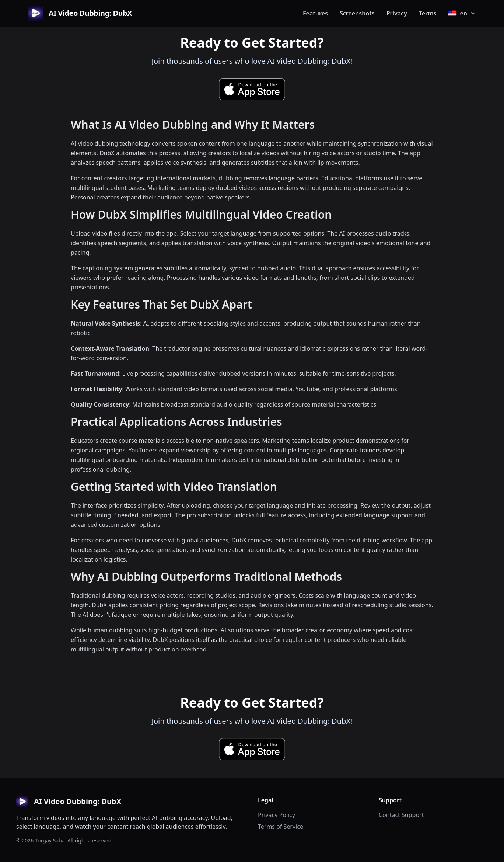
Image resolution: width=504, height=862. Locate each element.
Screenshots (357, 13)
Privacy (397, 13)
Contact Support (401, 815)
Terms (428, 13)
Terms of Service (281, 827)
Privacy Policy (276, 815)
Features (315, 13)
